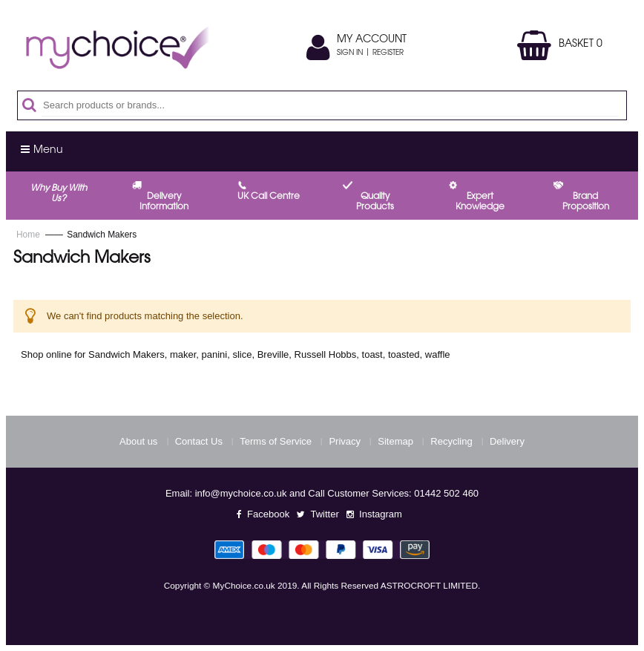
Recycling (451, 441)
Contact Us (199, 441)
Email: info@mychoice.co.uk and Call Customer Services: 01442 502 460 (322, 493)
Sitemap (395, 441)
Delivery (507, 441)
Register (388, 53)
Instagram (381, 514)
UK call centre (269, 197)
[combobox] (330, 105)
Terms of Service (276, 441)
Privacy (345, 441)
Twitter (324, 514)
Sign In (350, 53)
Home (29, 235)
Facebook (268, 514)
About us (138, 441)
